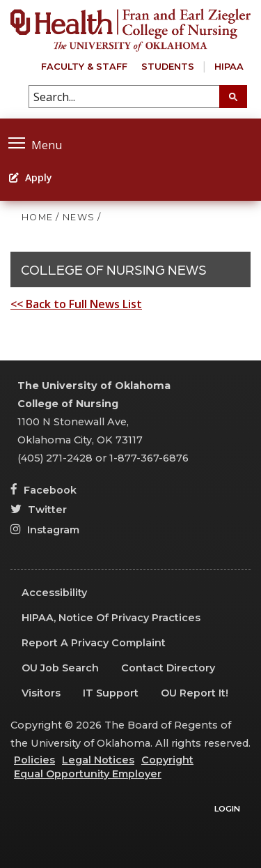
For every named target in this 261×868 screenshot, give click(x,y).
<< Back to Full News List (76, 304)
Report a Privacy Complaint (94, 643)
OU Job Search (60, 668)
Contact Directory (168, 668)
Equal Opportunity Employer (88, 774)
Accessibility (54, 593)
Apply (31, 177)
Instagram (45, 530)
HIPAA (229, 67)
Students (168, 67)
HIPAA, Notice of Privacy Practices (111, 618)
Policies (34, 760)
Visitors (41, 693)
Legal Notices (98, 760)
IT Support (111, 693)
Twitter (39, 510)
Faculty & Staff (84, 67)
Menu (35, 143)
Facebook (43, 490)
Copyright (167, 760)
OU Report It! (195, 693)
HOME (37, 217)
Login (227, 809)
